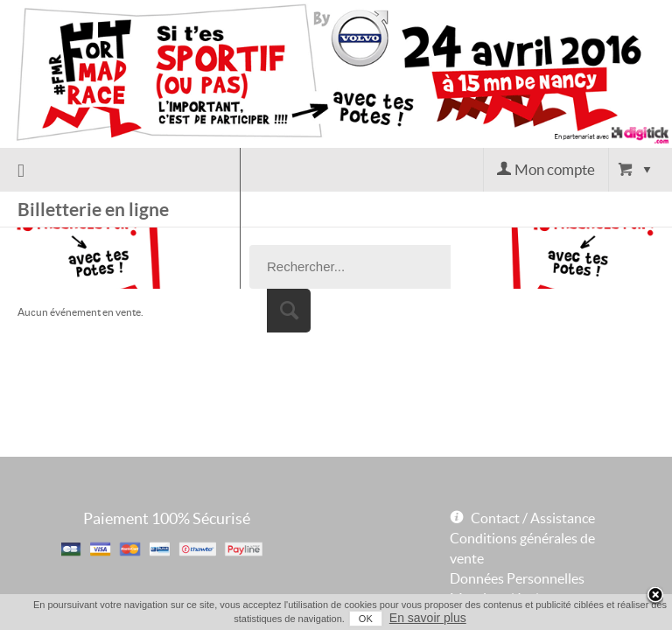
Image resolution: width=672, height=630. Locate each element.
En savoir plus (414, 618)
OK (352, 619)
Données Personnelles (517, 517)
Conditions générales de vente (522, 487)
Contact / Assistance (533, 457)
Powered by (477, 567)
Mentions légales (501, 537)
